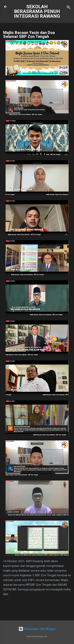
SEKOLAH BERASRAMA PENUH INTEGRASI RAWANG (37, 11)
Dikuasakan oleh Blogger (37, 629)
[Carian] (68, 8)
